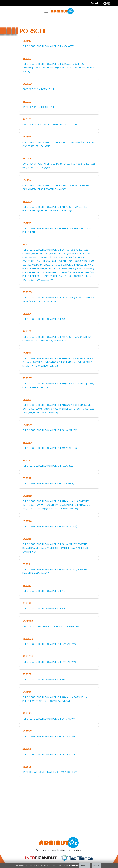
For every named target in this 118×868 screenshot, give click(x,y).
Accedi (95, 3)
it (105, 3)
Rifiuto (96, 866)
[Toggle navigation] (46, 11)
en (109, 3)
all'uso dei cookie (71, 865)
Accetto (85, 866)
